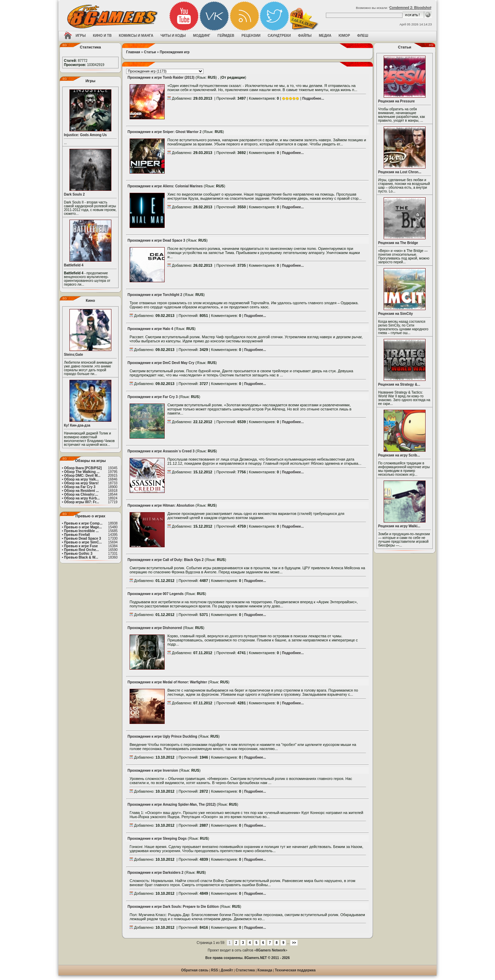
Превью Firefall (77, 535)
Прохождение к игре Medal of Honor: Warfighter (167, 682)
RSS (215, 970)
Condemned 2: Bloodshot (410, 8)
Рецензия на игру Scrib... (399, 455)
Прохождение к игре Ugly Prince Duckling (162, 736)
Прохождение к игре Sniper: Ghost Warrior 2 (164, 132)
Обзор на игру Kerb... (82, 498)
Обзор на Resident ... (81, 491)
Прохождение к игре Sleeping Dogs (157, 839)
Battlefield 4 (74, 265)
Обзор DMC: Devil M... (82, 476)
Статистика (245, 970)
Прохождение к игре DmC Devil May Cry (161, 363)
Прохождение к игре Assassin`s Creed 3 (161, 451)
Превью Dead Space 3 (82, 538)
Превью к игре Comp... (83, 523)
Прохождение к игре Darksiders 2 (156, 873)
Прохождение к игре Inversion (153, 770)
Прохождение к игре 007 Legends (156, 594)
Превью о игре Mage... (83, 527)
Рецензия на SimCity (395, 314)
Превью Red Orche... (81, 550)
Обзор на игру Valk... (81, 479)
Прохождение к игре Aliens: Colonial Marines (165, 186)
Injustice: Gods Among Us (85, 135)
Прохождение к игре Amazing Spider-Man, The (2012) (172, 805)
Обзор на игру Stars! (81, 483)
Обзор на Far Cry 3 (80, 487)
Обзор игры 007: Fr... (81, 502)
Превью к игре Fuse (81, 546)
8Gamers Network (271, 950)
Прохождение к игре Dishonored (155, 628)
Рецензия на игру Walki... (399, 526)
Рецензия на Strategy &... (399, 384)
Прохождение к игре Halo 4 (150, 329)
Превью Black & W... (81, 557)
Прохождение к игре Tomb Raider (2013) (161, 78)
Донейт (227, 970)
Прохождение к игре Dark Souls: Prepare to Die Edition (173, 907)
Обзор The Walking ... (82, 472)
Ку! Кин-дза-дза (77, 425)
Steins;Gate (74, 355)
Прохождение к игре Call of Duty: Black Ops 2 (166, 560)
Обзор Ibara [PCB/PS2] (83, 468)
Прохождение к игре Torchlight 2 (155, 295)
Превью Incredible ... (81, 531)
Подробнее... (313, 98)
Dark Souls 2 (74, 194)
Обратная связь (195, 970)
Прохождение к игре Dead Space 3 (156, 240)
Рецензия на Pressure (397, 101)
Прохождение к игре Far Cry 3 (153, 397)
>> (294, 943)
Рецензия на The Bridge (398, 243)
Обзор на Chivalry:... (81, 494)
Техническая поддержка (295, 970)
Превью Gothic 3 (78, 554)
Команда (265, 970)
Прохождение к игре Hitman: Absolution (161, 505)
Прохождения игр (175, 52)
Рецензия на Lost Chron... (400, 172)
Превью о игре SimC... (83, 542)
